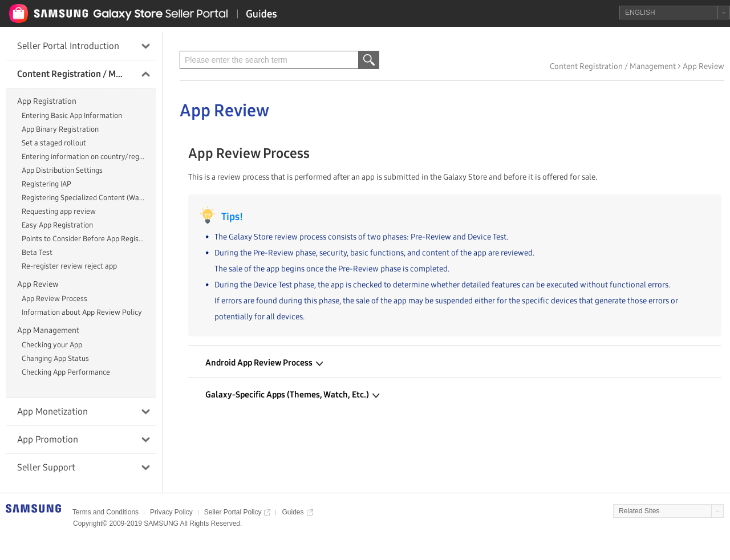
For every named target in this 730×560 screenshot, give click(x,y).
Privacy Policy (171, 512)
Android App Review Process (264, 363)
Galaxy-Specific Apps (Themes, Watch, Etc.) (293, 395)
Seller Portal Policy (233, 512)
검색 (368, 60)
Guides (293, 512)
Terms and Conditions (106, 512)
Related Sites (639, 511)
